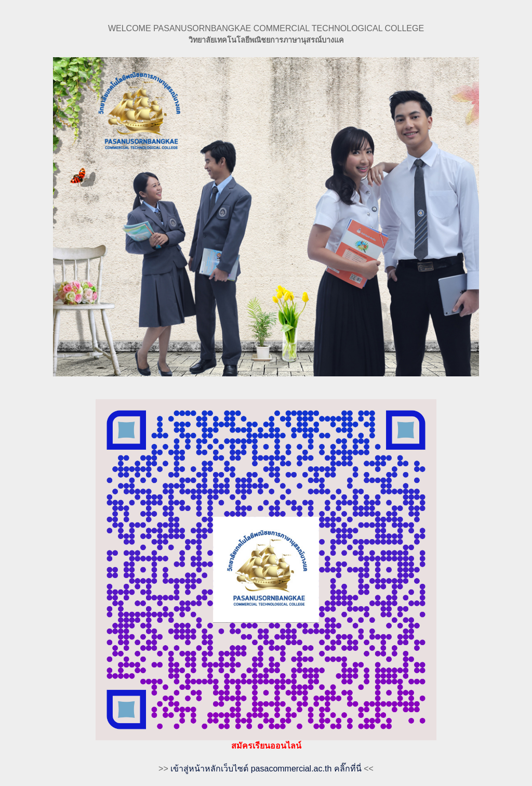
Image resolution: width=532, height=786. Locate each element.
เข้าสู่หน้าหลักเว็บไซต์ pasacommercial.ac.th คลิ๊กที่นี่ (266, 769)
